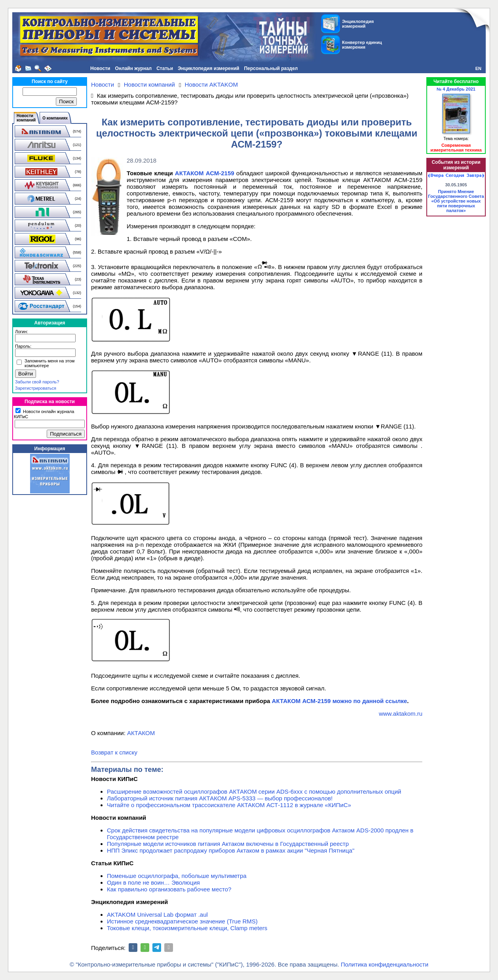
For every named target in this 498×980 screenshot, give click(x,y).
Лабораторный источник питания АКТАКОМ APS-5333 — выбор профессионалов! (220, 798)
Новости (100, 68)
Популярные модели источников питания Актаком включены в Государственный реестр (228, 844)
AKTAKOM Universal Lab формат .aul (157, 915)
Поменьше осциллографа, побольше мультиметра (177, 876)
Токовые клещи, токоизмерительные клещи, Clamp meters (187, 928)
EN (478, 68)
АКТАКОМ (141, 733)
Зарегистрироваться (36, 388)
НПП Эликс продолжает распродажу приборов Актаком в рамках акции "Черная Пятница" (231, 850)
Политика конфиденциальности (385, 964)
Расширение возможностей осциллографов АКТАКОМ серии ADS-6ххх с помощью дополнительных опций (254, 791)
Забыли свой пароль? (37, 382)
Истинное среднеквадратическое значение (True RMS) (182, 921)
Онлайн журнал (133, 68)
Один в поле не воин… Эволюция (153, 882)
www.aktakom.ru (401, 714)
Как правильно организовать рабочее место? (169, 889)
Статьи (165, 68)
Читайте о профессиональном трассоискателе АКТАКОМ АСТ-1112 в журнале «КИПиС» (229, 805)
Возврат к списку (114, 752)
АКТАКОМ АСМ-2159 (205, 173)
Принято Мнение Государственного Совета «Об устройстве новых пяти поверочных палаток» (456, 201)
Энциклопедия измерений (208, 68)
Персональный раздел (271, 68)
